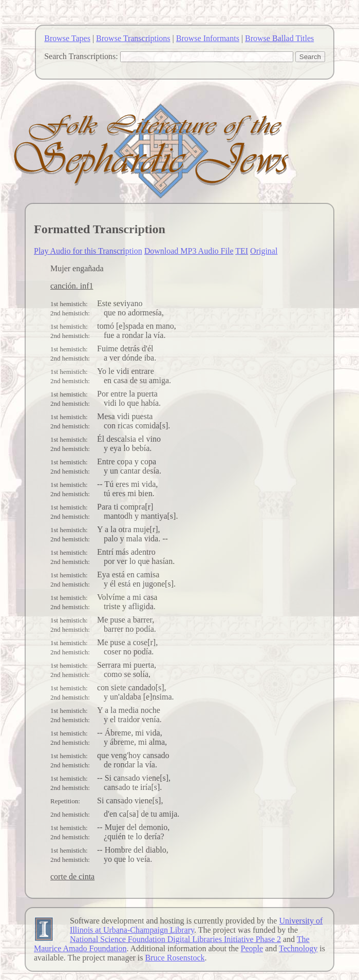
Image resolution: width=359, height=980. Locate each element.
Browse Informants (208, 38)
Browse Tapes (67, 38)
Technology (298, 948)
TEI (242, 251)
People (252, 948)
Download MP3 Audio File (189, 251)
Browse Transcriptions (133, 38)
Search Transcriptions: (81, 56)
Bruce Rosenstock (175, 958)
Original (264, 251)
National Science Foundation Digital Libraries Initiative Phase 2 (175, 939)
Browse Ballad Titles (279, 38)
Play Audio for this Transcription (88, 251)
